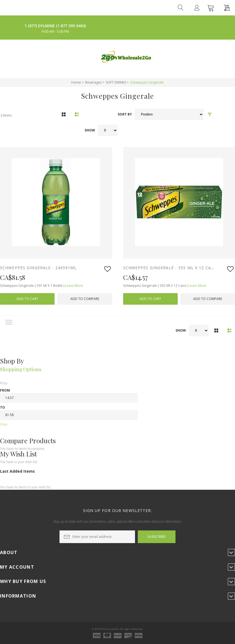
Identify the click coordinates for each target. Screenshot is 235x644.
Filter (4, 424)
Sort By (125, 114)
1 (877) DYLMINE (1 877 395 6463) (55, 26)
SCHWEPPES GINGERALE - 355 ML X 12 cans (170, 268)
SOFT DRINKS (116, 82)
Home (76, 82)
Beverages (93, 82)
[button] (107, 269)
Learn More (74, 286)
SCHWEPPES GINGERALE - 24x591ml (39, 268)
